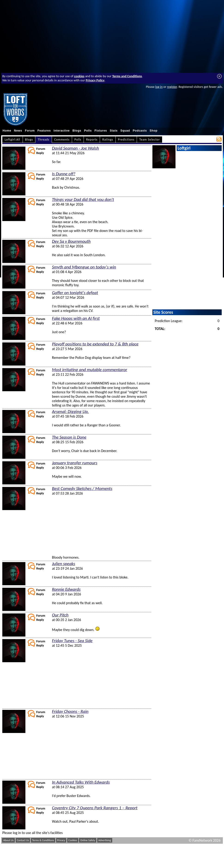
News (18, 131)
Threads (43, 140)
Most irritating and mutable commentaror (90, 370)
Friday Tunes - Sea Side (72, 641)
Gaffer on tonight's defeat (75, 293)
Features (44, 131)
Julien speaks (64, 564)
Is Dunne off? (64, 174)
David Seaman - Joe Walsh (75, 148)
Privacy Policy (95, 80)
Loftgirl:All (12, 140)
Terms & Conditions (43, 840)
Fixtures (101, 131)
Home (7, 131)
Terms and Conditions (127, 76)
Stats (114, 131)
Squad (125, 131)
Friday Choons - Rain (70, 711)
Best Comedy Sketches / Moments (82, 488)
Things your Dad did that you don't (83, 199)
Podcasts (140, 131)
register (172, 87)
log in (159, 87)
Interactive (62, 131)
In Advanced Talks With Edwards (81, 782)
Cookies (73, 840)
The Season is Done (69, 437)
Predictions (126, 140)
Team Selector (150, 140)
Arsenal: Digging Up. (70, 411)
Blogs (77, 131)
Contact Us (23, 840)
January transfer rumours (75, 463)
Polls (88, 131)
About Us (8, 840)
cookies (79, 76)
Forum (30, 131)
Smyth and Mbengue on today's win (84, 267)
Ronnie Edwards (66, 589)
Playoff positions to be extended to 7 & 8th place (95, 344)
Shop (154, 131)
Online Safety (88, 840)
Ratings (108, 140)
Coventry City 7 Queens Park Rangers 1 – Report (95, 808)
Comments (62, 140)
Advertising (105, 840)
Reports (92, 140)
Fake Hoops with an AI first (76, 318)
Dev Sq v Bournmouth (71, 241)
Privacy (61, 840)
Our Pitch (60, 615)
